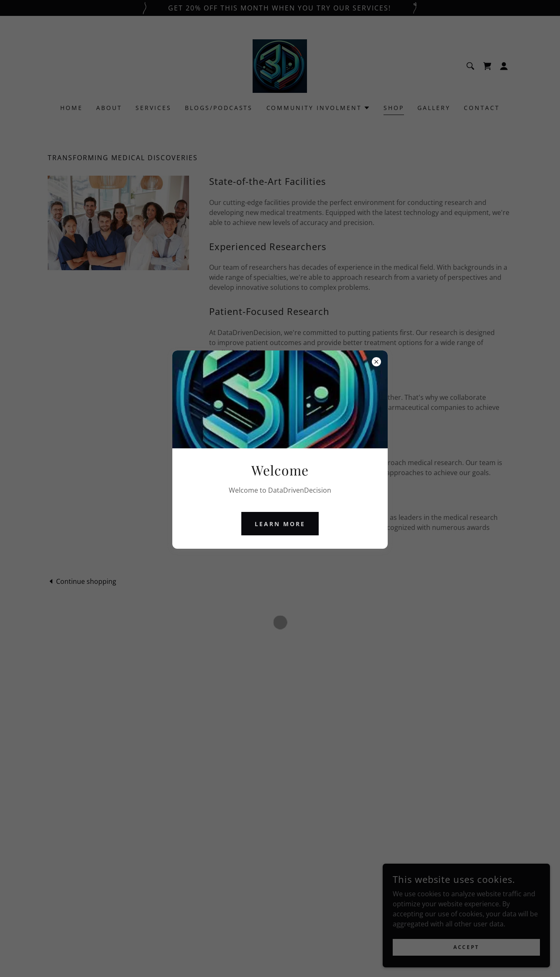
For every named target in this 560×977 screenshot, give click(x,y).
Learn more (280, 524)
